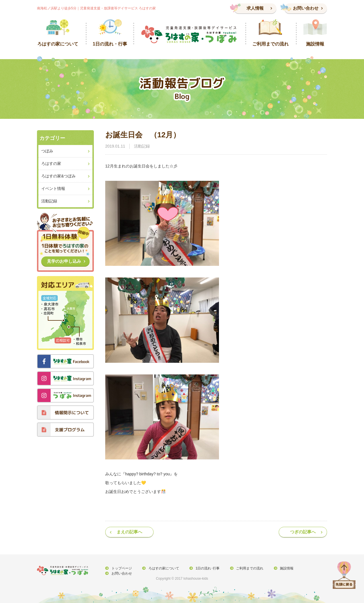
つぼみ (47, 151)
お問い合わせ (306, 8)
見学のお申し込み (64, 261)
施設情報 (283, 568)
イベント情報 (53, 188)
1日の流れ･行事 (205, 568)
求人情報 (255, 8)
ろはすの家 (51, 163)
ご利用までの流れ (247, 568)
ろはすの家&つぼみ (58, 176)
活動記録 (142, 146)
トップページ (121, 568)
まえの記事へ (129, 532)
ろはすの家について (162, 568)
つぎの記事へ (303, 532)
